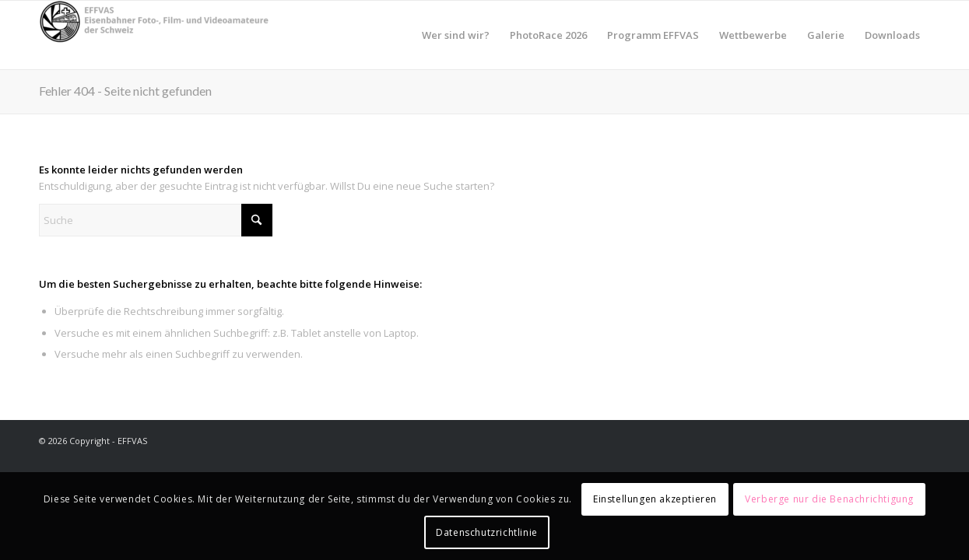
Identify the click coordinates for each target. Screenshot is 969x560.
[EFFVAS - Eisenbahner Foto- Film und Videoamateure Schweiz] (156, 35)
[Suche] (156, 220)
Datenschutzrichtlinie (487, 532)
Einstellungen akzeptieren (655, 499)
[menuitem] (456, 35)
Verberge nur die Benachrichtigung (829, 499)
